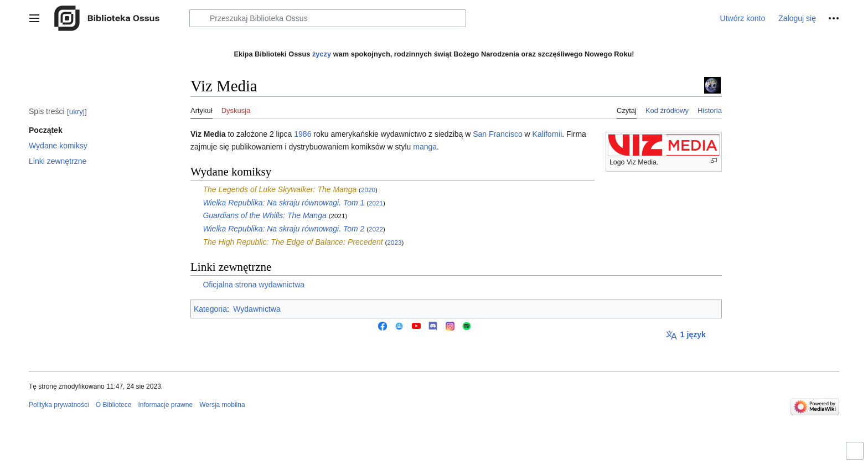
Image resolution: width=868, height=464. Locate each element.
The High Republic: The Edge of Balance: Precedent (293, 242)
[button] (34, 18)
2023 (394, 242)
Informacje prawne (165, 405)
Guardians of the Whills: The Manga (264, 215)
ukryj (77, 112)
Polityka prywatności (59, 405)
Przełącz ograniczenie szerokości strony (856, 455)
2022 (376, 229)
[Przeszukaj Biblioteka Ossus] (328, 18)
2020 (368, 190)
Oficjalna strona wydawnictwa (254, 285)
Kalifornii (547, 134)
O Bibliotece (114, 405)
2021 (376, 203)
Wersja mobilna (222, 405)
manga (425, 147)
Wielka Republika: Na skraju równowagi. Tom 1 (283, 203)
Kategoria (210, 309)
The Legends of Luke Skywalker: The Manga (280, 189)
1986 (303, 134)
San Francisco (497, 134)
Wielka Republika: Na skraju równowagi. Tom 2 (283, 229)
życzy (322, 54)
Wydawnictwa (257, 309)
